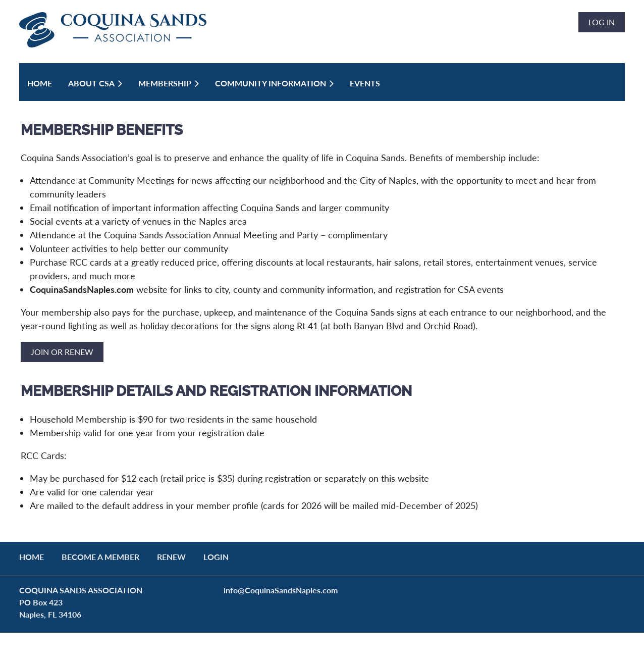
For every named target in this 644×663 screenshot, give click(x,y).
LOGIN (216, 557)
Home (32, 557)
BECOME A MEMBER (100, 557)
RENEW (171, 557)
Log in (602, 22)
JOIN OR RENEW (62, 352)
